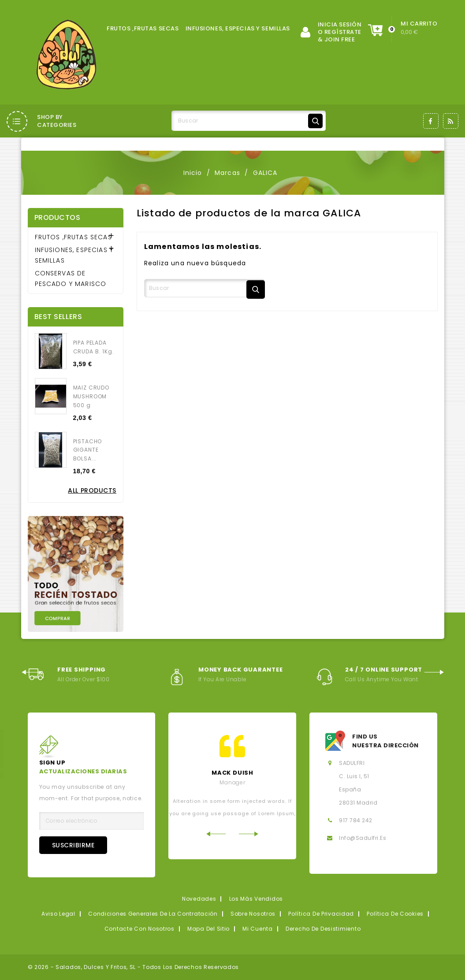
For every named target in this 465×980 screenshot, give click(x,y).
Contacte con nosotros (139, 929)
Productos (58, 217)
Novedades (199, 899)
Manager (232, 782)
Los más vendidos (256, 899)
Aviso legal (58, 914)
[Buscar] (249, 121)
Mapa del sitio (208, 929)
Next (434, 672)
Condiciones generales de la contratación (153, 914)
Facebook (431, 121)
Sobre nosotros (253, 914)
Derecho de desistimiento (323, 929)
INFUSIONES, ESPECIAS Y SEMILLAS (238, 28)
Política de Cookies (395, 914)
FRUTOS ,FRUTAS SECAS (143, 28)
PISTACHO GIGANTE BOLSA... (88, 450)
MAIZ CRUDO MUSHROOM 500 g (91, 396)
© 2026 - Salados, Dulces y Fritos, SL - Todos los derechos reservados (134, 967)
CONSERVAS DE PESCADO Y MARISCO (71, 278)
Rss (451, 121)
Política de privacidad (321, 914)
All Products (92, 490)
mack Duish (232, 773)
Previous (31, 672)
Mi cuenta (257, 929)
